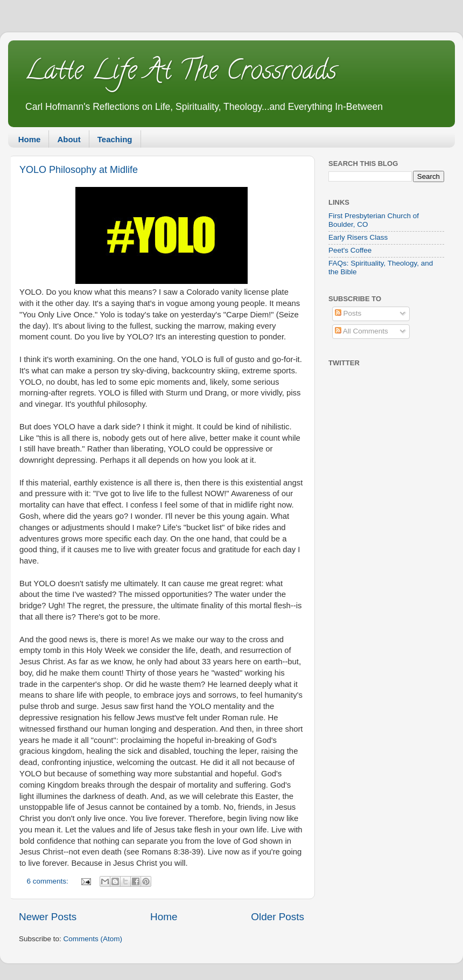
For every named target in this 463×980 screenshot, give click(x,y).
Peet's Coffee (350, 250)
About (69, 139)
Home (30, 139)
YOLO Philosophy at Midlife (79, 170)
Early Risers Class (358, 237)
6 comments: (49, 881)
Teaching (115, 139)
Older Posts (278, 917)
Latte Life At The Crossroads (180, 73)
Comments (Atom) (93, 939)
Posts (348, 313)
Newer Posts (48, 917)
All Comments (362, 331)
